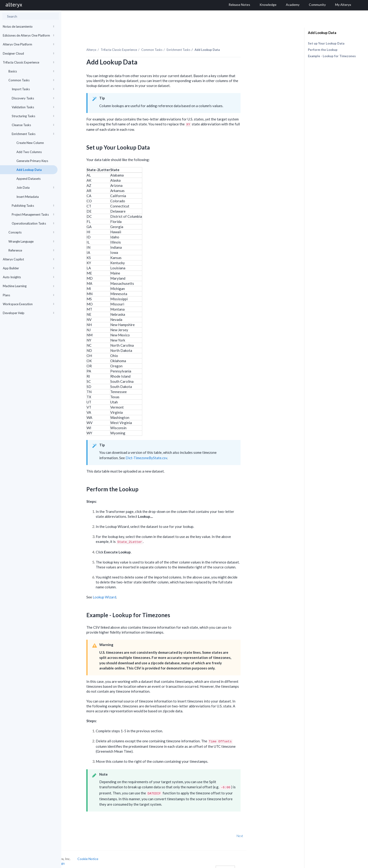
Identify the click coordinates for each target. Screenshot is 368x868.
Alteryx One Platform (28, 44)
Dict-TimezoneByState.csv (172, 452)
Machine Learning (28, 286)
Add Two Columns (29, 152)
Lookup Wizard (130, 592)
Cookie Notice (114, 853)
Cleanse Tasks (33, 125)
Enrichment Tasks (33, 134)
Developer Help (28, 313)
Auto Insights (28, 277)
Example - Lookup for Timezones (332, 56)
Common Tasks (31, 80)
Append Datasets (29, 179)
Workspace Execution (28, 304)
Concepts (31, 232)
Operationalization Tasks (33, 223)
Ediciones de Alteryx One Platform (28, 35)
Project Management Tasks (33, 214)
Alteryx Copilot (28, 259)
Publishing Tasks (33, 206)
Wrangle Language (31, 241)
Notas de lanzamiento (28, 26)
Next (266, 830)
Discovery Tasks (33, 98)
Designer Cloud (28, 53)
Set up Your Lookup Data (326, 43)
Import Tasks (33, 89)
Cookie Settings (79, 858)
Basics (31, 71)
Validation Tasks (33, 107)
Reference (31, 250)
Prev (74, 830)
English (251, 864)
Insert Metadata (28, 197)
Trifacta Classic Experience (28, 62)
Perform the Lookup (323, 50)
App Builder (28, 268)
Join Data (35, 188)
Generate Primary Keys (32, 161)
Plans (28, 295)
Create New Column (30, 143)
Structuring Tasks (33, 116)
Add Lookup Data (29, 170)
